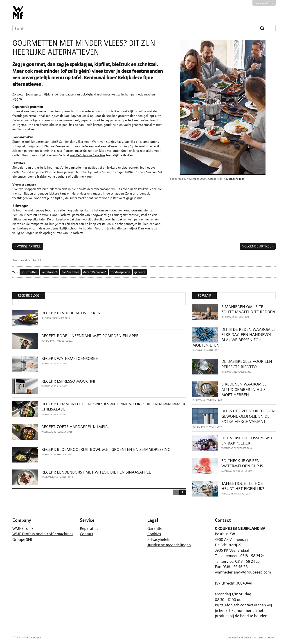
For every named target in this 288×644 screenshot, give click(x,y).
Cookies (154, 534)
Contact (87, 534)
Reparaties (89, 528)
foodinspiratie (120, 272)
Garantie (155, 528)
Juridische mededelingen (169, 545)
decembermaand (95, 272)
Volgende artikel (257, 246)
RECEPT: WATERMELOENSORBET (71, 358)
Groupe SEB (22, 540)
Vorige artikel (29, 246)
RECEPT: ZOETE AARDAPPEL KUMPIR (75, 427)
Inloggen (36, 637)
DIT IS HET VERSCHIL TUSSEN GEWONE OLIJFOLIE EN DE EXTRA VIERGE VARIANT (248, 416)
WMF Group (23, 528)
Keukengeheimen (234, 179)
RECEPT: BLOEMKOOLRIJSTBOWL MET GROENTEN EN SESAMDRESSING (106, 449)
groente (140, 272)
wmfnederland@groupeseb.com (243, 572)
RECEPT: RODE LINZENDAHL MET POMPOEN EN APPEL (91, 336)
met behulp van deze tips (88, 155)
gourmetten (29, 272)
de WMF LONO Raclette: (54, 215)
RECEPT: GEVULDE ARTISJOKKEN (71, 313)
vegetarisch (50, 272)
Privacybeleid (159, 540)
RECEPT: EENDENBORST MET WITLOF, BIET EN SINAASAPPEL (96, 472)
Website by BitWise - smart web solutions (251, 637)
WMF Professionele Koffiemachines (43, 534)
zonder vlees (70, 272)
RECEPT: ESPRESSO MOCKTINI (68, 381)
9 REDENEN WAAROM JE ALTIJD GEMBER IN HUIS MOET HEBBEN (244, 389)
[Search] (124, 28)
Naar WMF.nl (264, 3)
